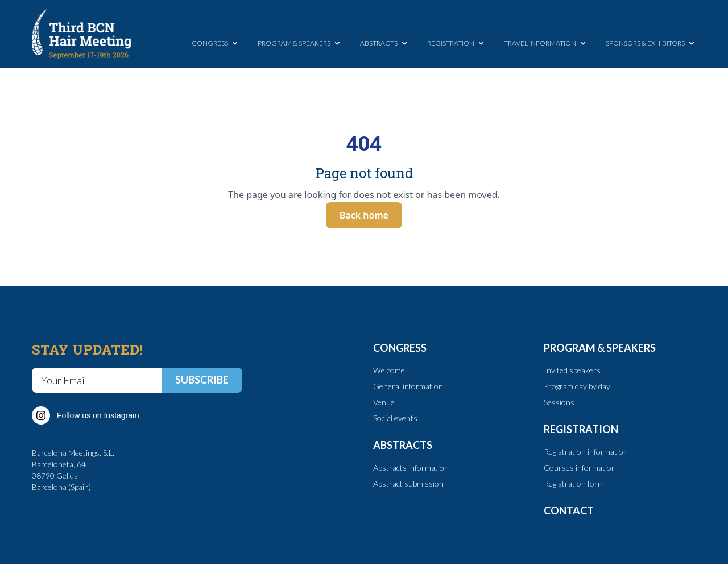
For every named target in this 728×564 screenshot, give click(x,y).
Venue (384, 402)
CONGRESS (216, 43)
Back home (364, 215)
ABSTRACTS (384, 43)
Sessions (559, 402)
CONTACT (569, 511)
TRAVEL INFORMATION (546, 43)
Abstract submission (408, 483)
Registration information (586, 452)
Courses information (580, 468)
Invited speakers (572, 370)
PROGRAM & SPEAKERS (300, 43)
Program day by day (577, 386)
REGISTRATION (456, 43)
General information (408, 386)
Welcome (389, 370)
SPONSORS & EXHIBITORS (651, 43)
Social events (395, 418)
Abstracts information (411, 468)
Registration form (574, 483)
